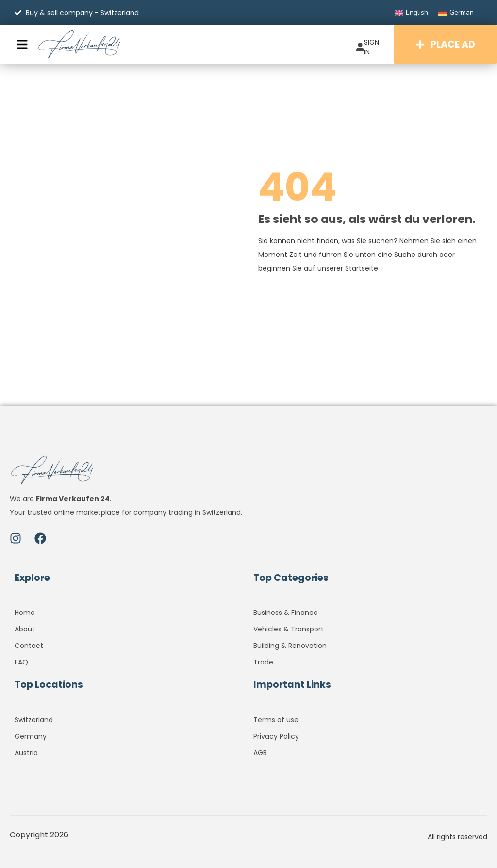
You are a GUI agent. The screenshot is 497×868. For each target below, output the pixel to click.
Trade (263, 662)
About (25, 629)
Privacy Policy (276, 736)
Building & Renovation (290, 646)
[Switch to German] (456, 13)
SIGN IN (368, 47)
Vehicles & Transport (289, 629)
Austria (26, 753)
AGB (260, 753)
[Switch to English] (412, 13)
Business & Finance (286, 613)
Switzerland (34, 720)
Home (25, 613)
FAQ (21, 662)
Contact (29, 646)
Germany (31, 736)
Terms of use (276, 720)
